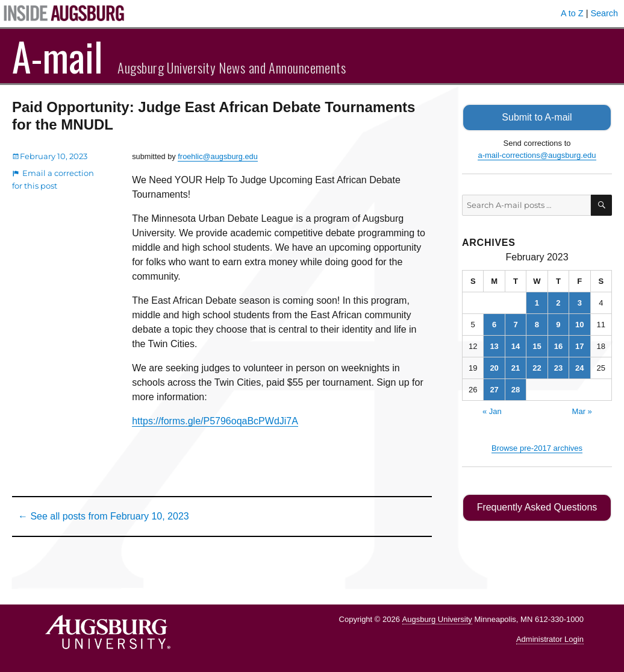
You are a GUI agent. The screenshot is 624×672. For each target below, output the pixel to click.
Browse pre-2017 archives (537, 447)
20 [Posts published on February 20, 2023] (494, 367)
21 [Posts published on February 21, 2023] (516, 367)
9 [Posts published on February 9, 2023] (558, 324)
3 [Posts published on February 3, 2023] (580, 302)
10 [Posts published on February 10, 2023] (579, 324)
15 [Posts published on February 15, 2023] (537, 346)
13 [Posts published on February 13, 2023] (494, 346)
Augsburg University (437, 619)
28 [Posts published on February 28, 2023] (516, 389)
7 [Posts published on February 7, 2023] (515, 324)
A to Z (572, 13)
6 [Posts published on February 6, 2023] (494, 324)
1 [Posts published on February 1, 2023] (537, 302)
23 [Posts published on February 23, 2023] (558, 367)
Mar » (582, 411)
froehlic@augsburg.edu (218, 156)
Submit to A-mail (537, 117)
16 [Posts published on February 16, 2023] (558, 346)
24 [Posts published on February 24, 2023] (579, 367)
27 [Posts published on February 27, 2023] (494, 389)
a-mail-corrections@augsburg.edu (537, 155)
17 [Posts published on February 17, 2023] (579, 346)
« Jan (492, 411)
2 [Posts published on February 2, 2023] (558, 302)
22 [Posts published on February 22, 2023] (537, 367)
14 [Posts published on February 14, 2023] (516, 346)
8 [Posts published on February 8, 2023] (537, 324)
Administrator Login (550, 639)
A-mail (58, 56)
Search (604, 13)
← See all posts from (104, 516)
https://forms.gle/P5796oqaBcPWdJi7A (215, 421)
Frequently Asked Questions (537, 507)
